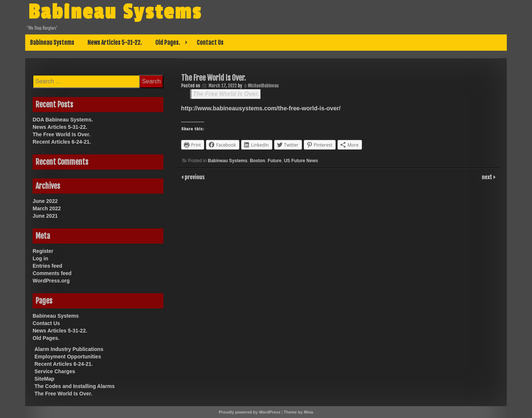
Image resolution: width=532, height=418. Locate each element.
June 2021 (45, 216)
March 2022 (47, 208)
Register (43, 251)
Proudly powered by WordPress (250, 412)
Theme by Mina (298, 412)
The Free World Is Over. (226, 94)
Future (274, 161)
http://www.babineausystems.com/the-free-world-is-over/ (261, 108)
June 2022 (45, 201)
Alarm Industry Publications (69, 349)
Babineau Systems (115, 12)
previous (194, 177)
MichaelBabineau (263, 86)
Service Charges (55, 371)
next (488, 177)
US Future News (301, 161)
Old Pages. (168, 43)
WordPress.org (51, 281)
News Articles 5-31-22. (115, 43)
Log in (40, 258)
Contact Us (210, 43)
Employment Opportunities (68, 357)
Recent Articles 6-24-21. (62, 142)
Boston (257, 161)
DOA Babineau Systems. (63, 120)
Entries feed (47, 266)
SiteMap (44, 379)
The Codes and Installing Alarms (75, 386)
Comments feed (52, 273)
